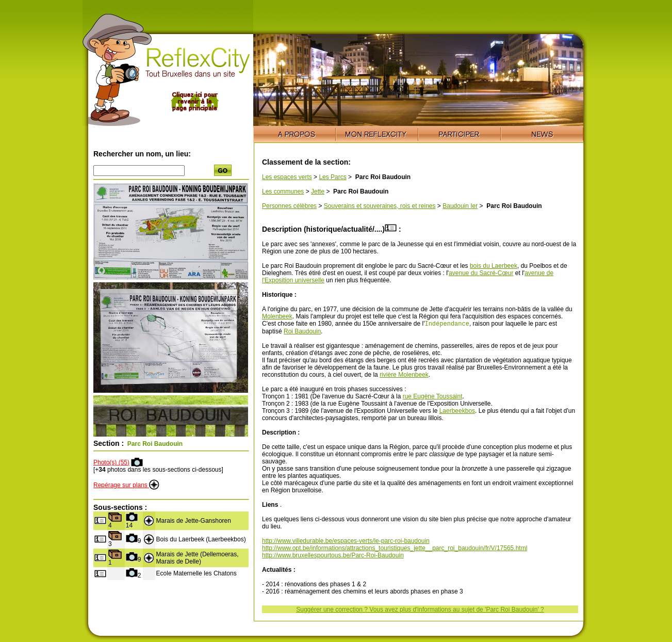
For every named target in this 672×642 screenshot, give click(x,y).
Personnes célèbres (289, 206)
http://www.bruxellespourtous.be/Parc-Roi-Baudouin (333, 556)
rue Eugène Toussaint (433, 397)
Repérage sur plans (126, 485)
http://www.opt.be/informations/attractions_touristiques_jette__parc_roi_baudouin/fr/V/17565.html (395, 549)
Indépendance (447, 324)
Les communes (283, 191)
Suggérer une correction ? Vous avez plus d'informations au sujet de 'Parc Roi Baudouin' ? (420, 611)
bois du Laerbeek (494, 266)
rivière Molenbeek (404, 376)
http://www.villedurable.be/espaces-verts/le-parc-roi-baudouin (346, 542)
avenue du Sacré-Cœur (481, 273)
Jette (318, 191)
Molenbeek (277, 316)
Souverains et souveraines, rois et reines (380, 206)
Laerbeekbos (457, 412)
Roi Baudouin (302, 332)
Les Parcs (332, 177)
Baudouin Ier (460, 206)
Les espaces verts (287, 177)
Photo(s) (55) (111, 462)
